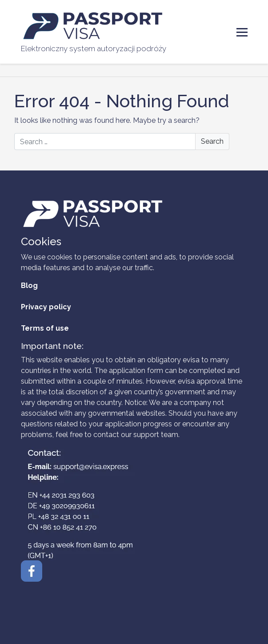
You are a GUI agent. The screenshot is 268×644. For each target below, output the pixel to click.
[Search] (122, 142)
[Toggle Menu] (242, 32)
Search (212, 141)
